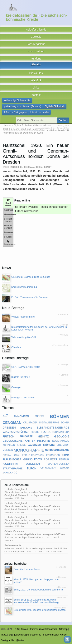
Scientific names (9, 220)
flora (46, 431)
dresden (9, 427)
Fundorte (36, 59)
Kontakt (36, 95)
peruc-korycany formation (41, 455)
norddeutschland (57, 450)
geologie (62, 436)
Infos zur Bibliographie (16, 112)
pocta (38, 459)
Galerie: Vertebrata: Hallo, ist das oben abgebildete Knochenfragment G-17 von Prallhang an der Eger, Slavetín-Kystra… (35, 534)
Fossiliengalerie (36, 44)
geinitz (43, 436)
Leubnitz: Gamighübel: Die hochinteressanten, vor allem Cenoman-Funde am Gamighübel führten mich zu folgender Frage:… (32, 492)
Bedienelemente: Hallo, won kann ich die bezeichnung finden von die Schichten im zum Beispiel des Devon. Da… (36, 549)
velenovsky (48, 468)
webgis (65, 468)
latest (4, 635)
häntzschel (16, 167)
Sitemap (63, 629)
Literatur (36, 64)
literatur (63, 445)
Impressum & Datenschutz (44, 629)
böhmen (60, 416)
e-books (26, 427)
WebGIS (36, 80)
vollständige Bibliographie (17, 100)
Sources (8, 237)
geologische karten (19, 440)
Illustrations (9, 214)
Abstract (8, 210)
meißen (8, 450)
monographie (29, 449)
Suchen (63, 120)
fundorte (26, 436)
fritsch (9, 436)
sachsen (10, 463)
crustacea (30, 422)
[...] (16, 472)
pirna (66, 455)
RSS (16, 629)
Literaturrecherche (40, 112)
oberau (8, 455)
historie (44, 440)
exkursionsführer (16, 431)
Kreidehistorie (36, 51)
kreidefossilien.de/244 (58, 130)
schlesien (33, 463)
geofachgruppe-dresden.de (27, 635)
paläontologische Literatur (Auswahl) (23, 106)
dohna (39, 167)
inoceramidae (61, 440)
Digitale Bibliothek (55, 106)
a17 (5, 416)
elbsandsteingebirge (53, 427)
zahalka (8, 472)
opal (17, 455)
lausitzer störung (41, 445)
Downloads (9, 243)
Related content (8, 227)
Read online (8, 202)
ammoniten (21, 416)
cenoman (29, 167)
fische (35, 432)
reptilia (64, 459)
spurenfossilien (59, 463)
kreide (21, 445)
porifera (51, 459)
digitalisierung (49, 422)
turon (31, 468)
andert (39, 416)
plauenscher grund (18, 459)
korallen (9, 445)
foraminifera (61, 432)
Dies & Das (36, 73)
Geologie (36, 37)
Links (36, 88)
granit (48, 167)
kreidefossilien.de (36, 30)
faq (10, 635)
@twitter (20, 640)
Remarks (9, 232)
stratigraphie (13, 468)
